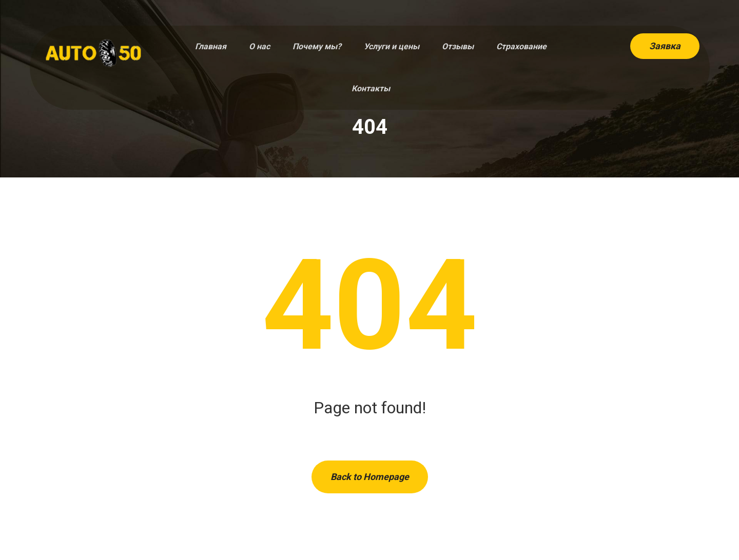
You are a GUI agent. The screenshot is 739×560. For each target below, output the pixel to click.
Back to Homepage (370, 477)
